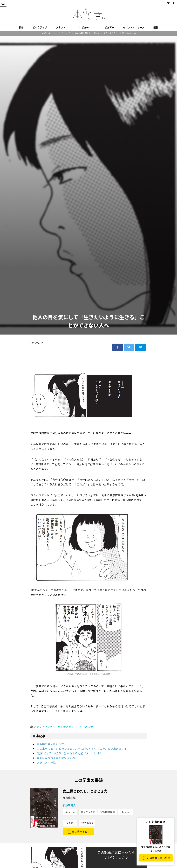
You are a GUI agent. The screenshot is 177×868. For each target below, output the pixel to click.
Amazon (70, 812)
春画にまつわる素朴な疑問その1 (57, 758)
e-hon (70, 823)
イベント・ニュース (134, 27)
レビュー (84, 27)
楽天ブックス (88, 812)
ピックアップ (40, 27)
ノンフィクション (44, 727)
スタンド (61, 27)
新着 (21, 27)
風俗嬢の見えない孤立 (50, 744)
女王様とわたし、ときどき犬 (75, 727)
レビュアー (108, 27)
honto (125, 812)
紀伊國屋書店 (108, 812)
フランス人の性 (46, 762)
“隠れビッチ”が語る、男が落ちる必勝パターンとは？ (69, 753)
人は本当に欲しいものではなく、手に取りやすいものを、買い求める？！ (82, 749)
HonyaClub (87, 823)
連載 (156, 27)
